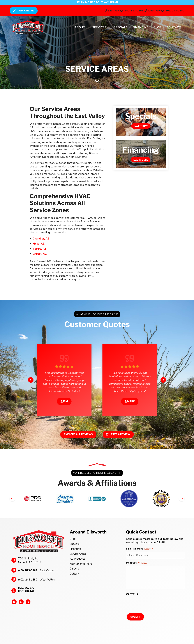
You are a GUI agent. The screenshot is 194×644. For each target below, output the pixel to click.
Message (136, 562)
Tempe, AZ (40, 248)
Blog (157, 27)
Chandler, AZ (41, 239)
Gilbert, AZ (40, 253)
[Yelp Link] (27, 602)
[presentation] (149, 603)
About (79, 27)
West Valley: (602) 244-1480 (163, 11)
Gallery (74, 572)
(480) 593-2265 (28, 570)
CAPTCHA (132, 594)
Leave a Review (118, 434)
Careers (75, 567)
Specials (120, 27)
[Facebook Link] (14, 602)
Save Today (141, 126)
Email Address (140, 548)
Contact (173, 27)
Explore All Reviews (78, 434)
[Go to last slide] (31, 379)
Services (98, 27)
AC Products (78, 557)
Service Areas (78, 553)
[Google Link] (20, 602)
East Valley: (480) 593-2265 (122, 11)
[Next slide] (163, 379)
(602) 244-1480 (28, 579)
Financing (140, 27)
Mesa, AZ (39, 243)
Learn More (141, 160)
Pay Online (25, 11)
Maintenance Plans (81, 562)
